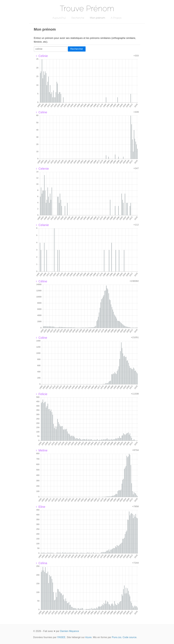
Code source (130, 637)
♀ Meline (41, 450)
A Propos (116, 18)
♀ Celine (41, 112)
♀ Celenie (42, 169)
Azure (88, 637)
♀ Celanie (42, 225)
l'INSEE (61, 637)
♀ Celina (41, 563)
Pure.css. (117, 637)
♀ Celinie (42, 56)
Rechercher (77, 49)
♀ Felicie (41, 394)
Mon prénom (97, 18)
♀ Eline (40, 507)
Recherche (78, 18)
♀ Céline (41, 281)
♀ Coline (41, 338)
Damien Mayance (70, 631)
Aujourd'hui (59, 18)
